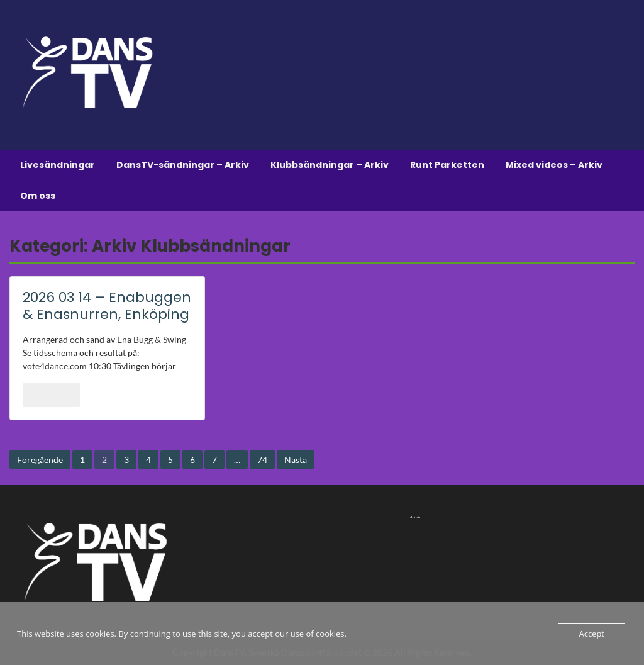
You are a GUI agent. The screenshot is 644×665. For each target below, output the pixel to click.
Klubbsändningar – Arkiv (330, 165)
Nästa (296, 460)
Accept (591, 634)
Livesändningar (58, 165)
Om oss (38, 196)
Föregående (40, 460)
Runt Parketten (447, 165)
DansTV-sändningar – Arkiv (183, 165)
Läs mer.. (51, 394)
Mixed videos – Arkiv (554, 165)
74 (262, 460)
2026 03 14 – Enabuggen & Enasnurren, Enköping (107, 305)
